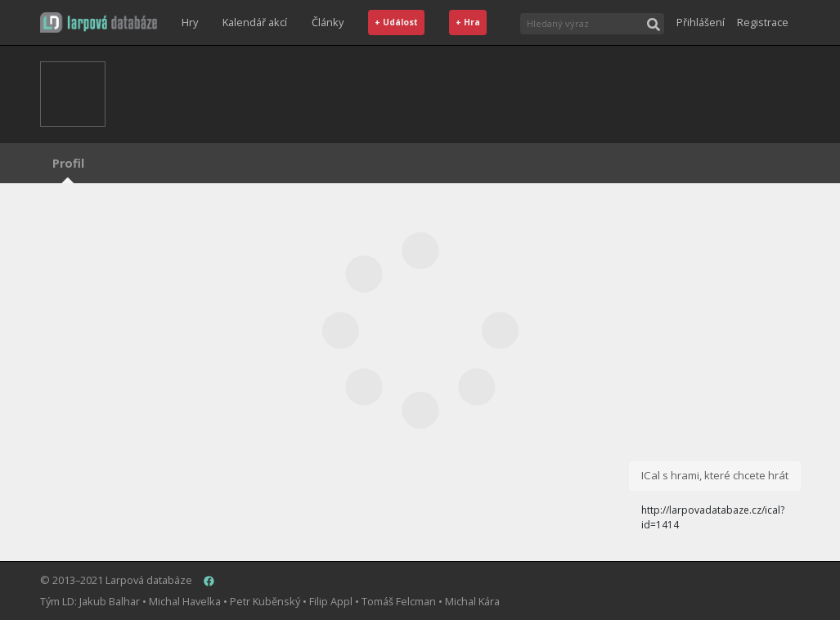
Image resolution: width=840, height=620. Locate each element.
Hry (190, 22)
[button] (99, 22)
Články (328, 22)
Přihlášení (701, 22)
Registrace (763, 22)
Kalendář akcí (255, 22)
